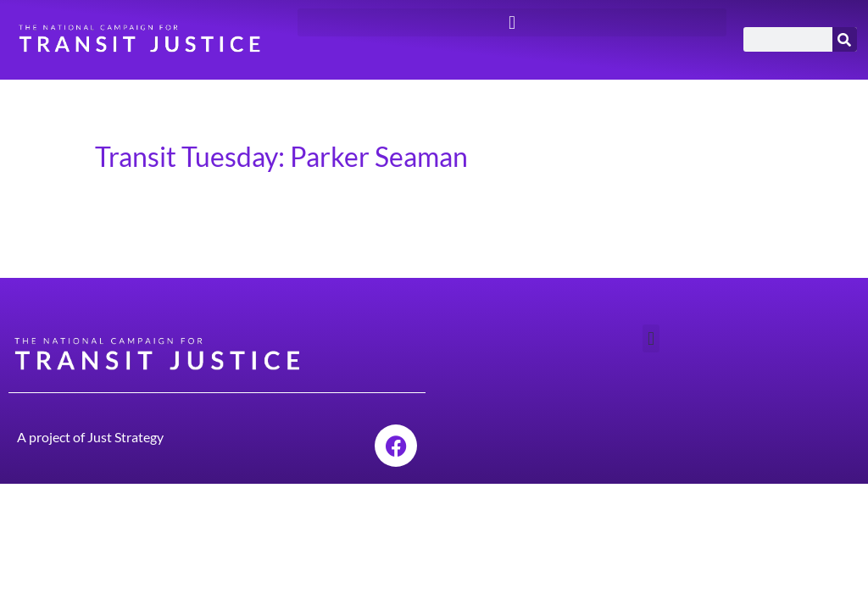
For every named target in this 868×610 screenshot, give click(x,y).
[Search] (845, 39)
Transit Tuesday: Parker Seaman (281, 156)
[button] (512, 22)
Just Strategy (125, 437)
